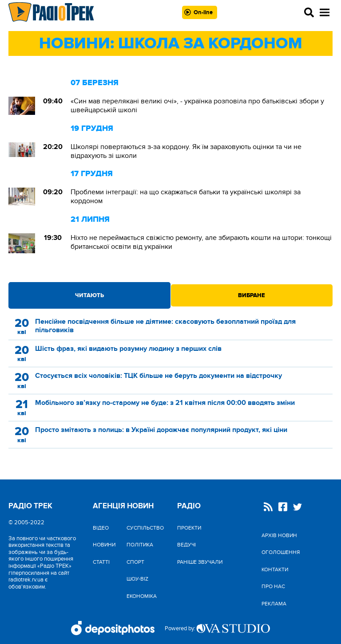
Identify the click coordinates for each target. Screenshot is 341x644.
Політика (140, 545)
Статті (101, 562)
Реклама (274, 604)
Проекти (189, 528)
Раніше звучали (200, 562)
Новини (104, 545)
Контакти (275, 569)
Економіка (142, 596)
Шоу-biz (137, 579)
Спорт (135, 562)
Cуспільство (145, 528)
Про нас (273, 586)
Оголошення (281, 552)
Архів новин (279, 535)
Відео (101, 528)
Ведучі (186, 545)
